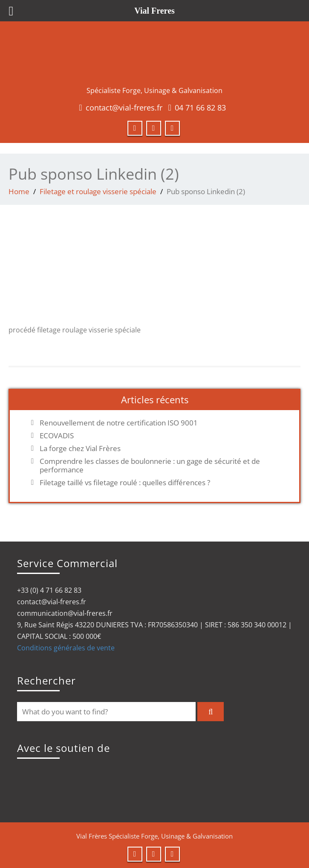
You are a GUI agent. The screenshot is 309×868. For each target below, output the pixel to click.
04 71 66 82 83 (200, 108)
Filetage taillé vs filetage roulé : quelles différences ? (125, 483)
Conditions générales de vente (66, 648)
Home (19, 191)
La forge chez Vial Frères (80, 449)
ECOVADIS (57, 436)
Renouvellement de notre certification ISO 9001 (119, 423)
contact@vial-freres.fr (124, 108)
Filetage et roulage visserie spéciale (98, 191)
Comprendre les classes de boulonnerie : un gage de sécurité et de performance (150, 466)
